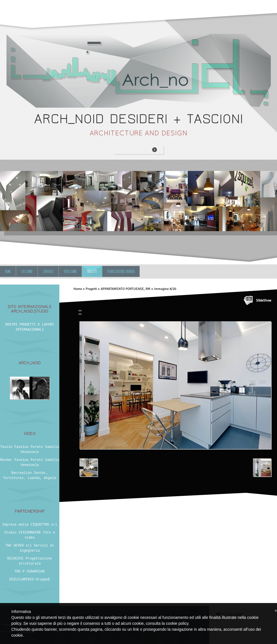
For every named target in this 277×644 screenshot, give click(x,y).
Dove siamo (70, 271)
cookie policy (177, 623)
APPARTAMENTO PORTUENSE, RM (125, 289)
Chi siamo (27, 271)
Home (8, 271)
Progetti (92, 271)
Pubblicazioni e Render (121, 271)
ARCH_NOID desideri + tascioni (139, 119)
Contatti (48, 271)
